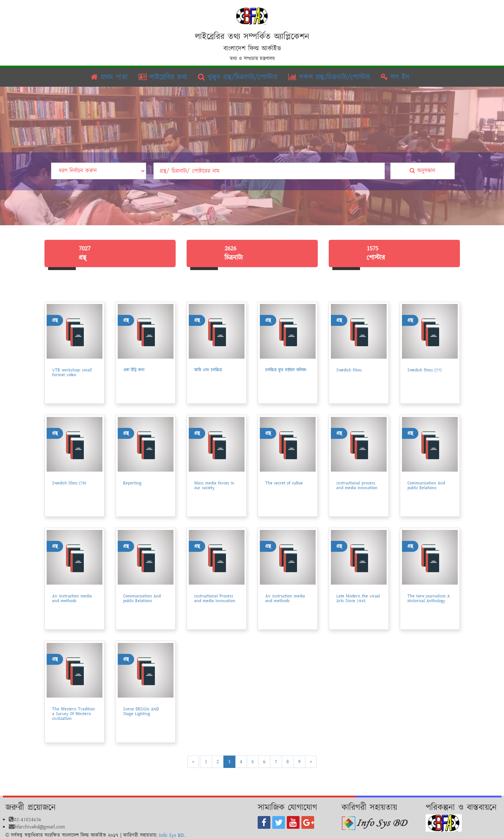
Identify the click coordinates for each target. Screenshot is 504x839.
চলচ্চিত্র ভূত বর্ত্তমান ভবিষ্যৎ (286, 370)
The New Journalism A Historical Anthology (429, 598)
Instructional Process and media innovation (215, 598)
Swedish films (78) (69, 483)
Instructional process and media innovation (357, 485)
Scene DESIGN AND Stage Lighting (141, 711)
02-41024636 (25, 820)
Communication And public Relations (426, 485)
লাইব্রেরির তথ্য (163, 77)
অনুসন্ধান (422, 171)
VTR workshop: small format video (72, 372)
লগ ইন (395, 77)
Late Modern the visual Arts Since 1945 (358, 598)
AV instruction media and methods (72, 598)
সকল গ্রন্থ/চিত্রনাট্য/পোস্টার (329, 77)
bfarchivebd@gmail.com (37, 827)
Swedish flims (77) (425, 370)
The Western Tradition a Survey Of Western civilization (74, 714)
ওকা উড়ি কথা (134, 370)
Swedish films (349, 370)
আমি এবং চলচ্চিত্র (208, 370)
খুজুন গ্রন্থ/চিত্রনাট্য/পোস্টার (238, 77)
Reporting (132, 483)
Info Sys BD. (172, 835)
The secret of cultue (284, 483)
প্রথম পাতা (109, 77)
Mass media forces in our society (214, 485)
